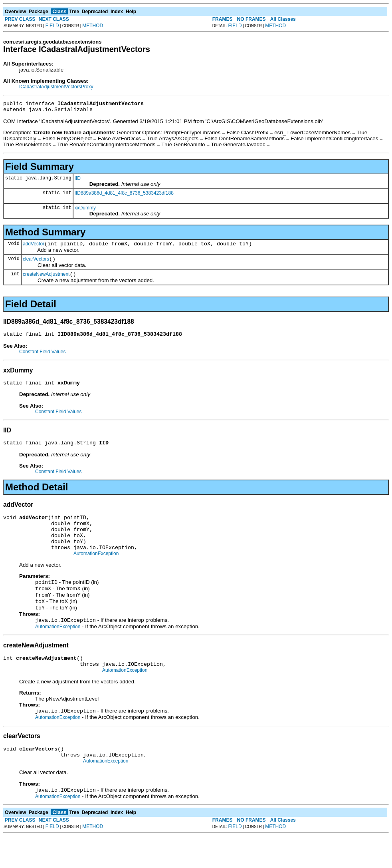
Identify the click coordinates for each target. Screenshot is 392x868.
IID (78, 181)
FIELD (52, 26)
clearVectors (36, 264)
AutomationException (96, 571)
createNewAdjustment (46, 280)
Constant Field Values (43, 359)
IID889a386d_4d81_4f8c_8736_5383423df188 (124, 195)
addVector (34, 247)
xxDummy (85, 210)
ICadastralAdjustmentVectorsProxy (56, 87)
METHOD (93, 26)
